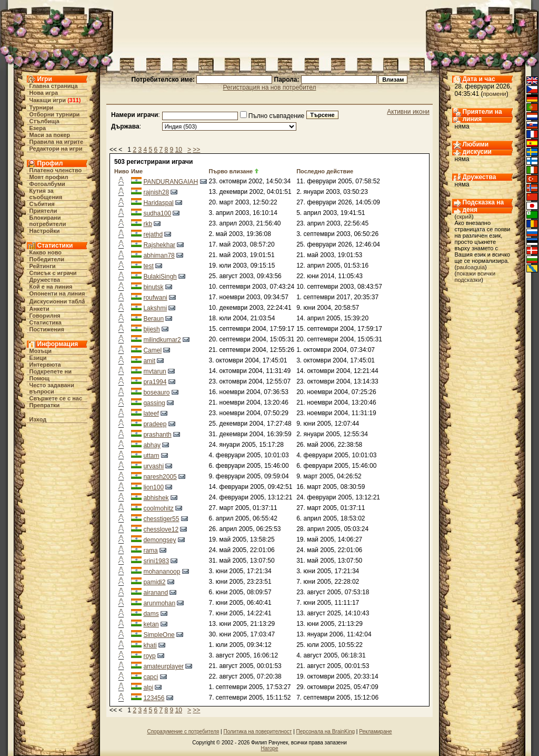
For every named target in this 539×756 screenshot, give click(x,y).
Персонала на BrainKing (326, 732)
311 (74, 100)
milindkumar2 (162, 340)
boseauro (156, 392)
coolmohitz (158, 508)
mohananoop (162, 572)
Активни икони (408, 112)
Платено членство (56, 170)
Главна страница (54, 86)
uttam (151, 456)
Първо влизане (231, 171)
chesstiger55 (161, 519)
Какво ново (46, 252)
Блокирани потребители (48, 221)
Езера (38, 128)
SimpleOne (159, 635)
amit (149, 361)
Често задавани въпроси (52, 388)
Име (137, 171)
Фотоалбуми (47, 184)
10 (179, 150)
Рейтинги (43, 266)
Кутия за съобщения (46, 194)
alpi (148, 688)
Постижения (47, 329)
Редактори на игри (56, 149)
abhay (152, 445)
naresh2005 (160, 477)
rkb (148, 224)
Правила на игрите (57, 142)
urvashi (153, 466)
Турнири (42, 107)
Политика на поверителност (257, 732)
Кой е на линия (51, 287)
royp (149, 656)
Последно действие (325, 171)
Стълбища (44, 121)
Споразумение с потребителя (183, 732)
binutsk (153, 287)
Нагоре (270, 748)
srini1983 (156, 561)
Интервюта (45, 365)
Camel (152, 350)
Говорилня (45, 316)
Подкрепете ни (51, 371)
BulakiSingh (160, 277)
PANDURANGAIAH (171, 182)
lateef (151, 414)
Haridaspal (158, 203)
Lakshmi (155, 308)
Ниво (122, 171)
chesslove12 (161, 529)
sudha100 (157, 213)
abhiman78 (159, 256)
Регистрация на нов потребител (270, 87)
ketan (151, 624)
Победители (47, 259)
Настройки (45, 231)
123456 (154, 698)
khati (150, 645)
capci (151, 677)
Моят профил (49, 177)
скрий (464, 217)
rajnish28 (156, 192)
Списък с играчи (53, 273)
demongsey (159, 540)
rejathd (153, 234)
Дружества (45, 280)
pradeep (155, 424)
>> (196, 150)
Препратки (45, 405)
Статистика (46, 322)
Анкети (39, 309)
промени (495, 94)
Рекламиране (375, 732)
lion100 (153, 487)
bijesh (151, 329)
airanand (156, 593)
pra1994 (155, 382)
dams (151, 614)
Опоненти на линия (57, 293)
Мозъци (41, 351)
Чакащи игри (48, 100)
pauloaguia (471, 267)
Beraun (153, 319)
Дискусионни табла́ (57, 301)
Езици (38, 358)
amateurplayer (163, 666)
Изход (38, 419)
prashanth (157, 435)
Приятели (43, 211)
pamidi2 (154, 582)
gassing (154, 403)
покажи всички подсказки (475, 277)
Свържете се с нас (56, 398)
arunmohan (159, 603)
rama (150, 551)
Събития (42, 204)
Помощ (39, 378)
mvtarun (154, 371)
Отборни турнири (55, 114)
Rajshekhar (159, 245)
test (148, 266)
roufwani (155, 298)
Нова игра (44, 93)
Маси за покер (50, 135)
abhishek (156, 498)
